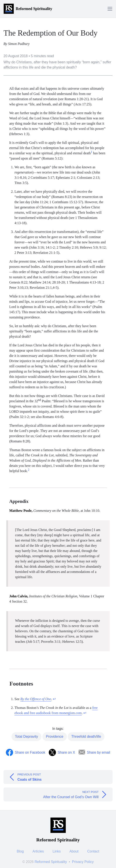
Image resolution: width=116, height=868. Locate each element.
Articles (38, 851)
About (74, 851)
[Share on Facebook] (26, 752)
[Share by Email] (94, 752)
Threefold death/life (86, 737)
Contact (93, 851)
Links (57, 851)
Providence (55, 737)
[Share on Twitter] (62, 752)
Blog (20, 851)
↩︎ (54, 699)
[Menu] (110, 9)
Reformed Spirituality (51, 862)
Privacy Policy (83, 862)
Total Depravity (27, 737)
